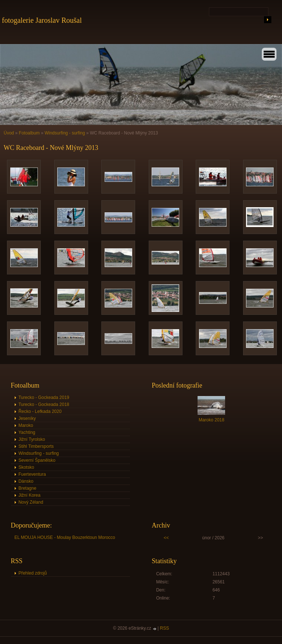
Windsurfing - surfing (65, 133)
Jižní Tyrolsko (32, 439)
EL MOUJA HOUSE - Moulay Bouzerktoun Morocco (65, 537)
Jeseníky (27, 418)
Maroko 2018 (211, 420)
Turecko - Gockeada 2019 (44, 397)
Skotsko (26, 467)
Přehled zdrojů (32, 573)
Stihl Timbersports (36, 446)
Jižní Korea (29, 495)
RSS (165, 628)
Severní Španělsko (37, 460)
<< (166, 538)
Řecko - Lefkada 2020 (40, 411)
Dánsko (26, 481)
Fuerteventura (32, 474)
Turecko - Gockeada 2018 (44, 404)
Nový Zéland (31, 502)
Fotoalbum (29, 133)
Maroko (26, 425)
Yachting (27, 432)
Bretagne (27, 488)
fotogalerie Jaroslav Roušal (42, 20)
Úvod (9, 133)
